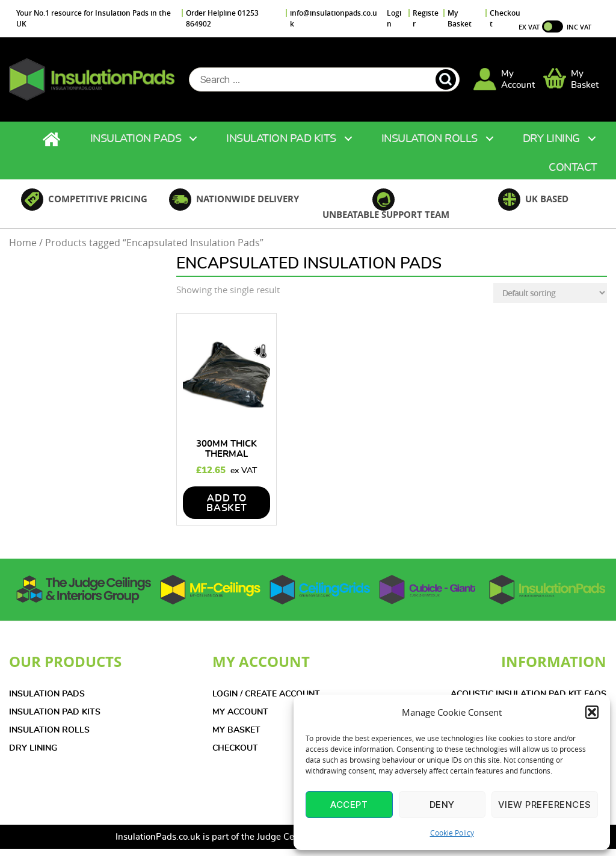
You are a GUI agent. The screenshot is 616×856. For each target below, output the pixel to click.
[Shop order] (550, 293)
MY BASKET (236, 731)
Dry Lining (551, 140)
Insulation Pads (136, 140)
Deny (442, 805)
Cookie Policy (452, 833)
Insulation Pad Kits (281, 140)
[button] (592, 712)
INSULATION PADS (47, 695)
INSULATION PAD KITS (55, 713)
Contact (573, 169)
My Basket (460, 18)
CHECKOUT (235, 749)
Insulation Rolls (430, 140)
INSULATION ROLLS (49, 731)
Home (53, 140)
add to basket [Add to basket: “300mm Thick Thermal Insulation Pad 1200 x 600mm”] (227, 504)
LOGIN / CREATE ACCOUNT (266, 695)
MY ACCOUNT (240, 713)
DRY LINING (33, 749)
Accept (349, 805)
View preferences (545, 805)
